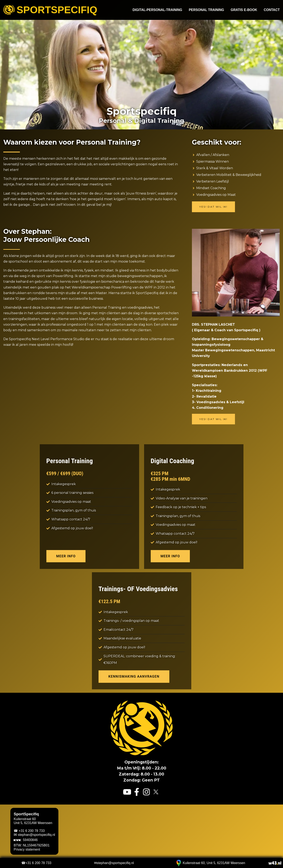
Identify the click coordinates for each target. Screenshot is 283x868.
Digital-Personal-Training (157, 10)
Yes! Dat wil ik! (213, 207)
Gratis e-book (244, 10)
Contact (272, 10)
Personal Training (206, 10)
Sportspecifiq (50, 10)
